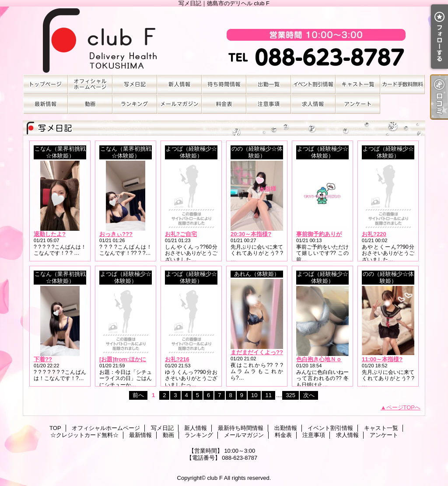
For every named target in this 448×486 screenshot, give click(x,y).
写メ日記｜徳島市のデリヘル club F (224, 40)
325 (290, 395)
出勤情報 (269, 84)
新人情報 (179, 84)
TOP (45, 84)
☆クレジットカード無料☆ (402, 84)
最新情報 (45, 104)
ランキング (135, 104)
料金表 (224, 104)
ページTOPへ (404, 407)
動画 (90, 104)
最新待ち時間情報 (224, 84)
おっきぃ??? (116, 234)
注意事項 (269, 104)
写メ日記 (135, 84)
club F (215, 478)
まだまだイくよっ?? (257, 352)
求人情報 (313, 104)
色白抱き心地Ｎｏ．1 (323, 359)
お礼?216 (177, 359)
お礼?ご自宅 (181, 234)
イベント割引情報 (313, 84)
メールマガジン (179, 104)
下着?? (43, 359)
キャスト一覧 (358, 84)
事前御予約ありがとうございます (339, 234)
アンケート (358, 104)
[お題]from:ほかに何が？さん (137, 359)
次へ (309, 395)
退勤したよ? (50, 234)
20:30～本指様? (251, 234)
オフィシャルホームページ (90, 84)
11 (268, 395)
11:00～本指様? (382, 359)
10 (254, 395)
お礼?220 (374, 234)
